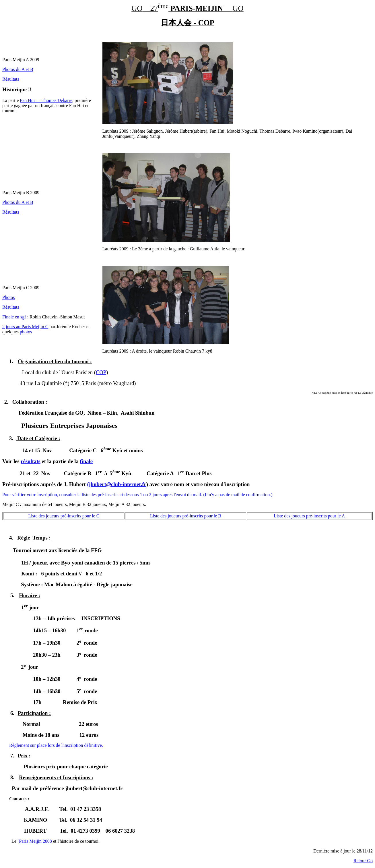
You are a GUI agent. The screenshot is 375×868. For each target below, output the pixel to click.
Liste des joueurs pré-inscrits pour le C (64, 516)
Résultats (11, 79)
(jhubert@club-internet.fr (116, 484)
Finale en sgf (14, 317)
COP (101, 372)
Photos (9, 297)
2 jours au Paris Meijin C (25, 327)
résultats (30, 461)
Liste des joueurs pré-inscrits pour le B (186, 516)
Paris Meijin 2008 (35, 841)
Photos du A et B (18, 69)
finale (87, 461)
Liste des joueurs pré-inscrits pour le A (309, 516)
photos (26, 332)
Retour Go (363, 861)
